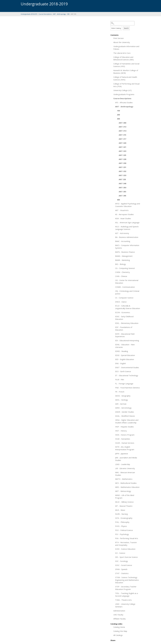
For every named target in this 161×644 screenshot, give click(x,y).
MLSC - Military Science (124, 502)
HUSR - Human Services (125, 443)
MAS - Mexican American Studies (125, 474)
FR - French (120, 392)
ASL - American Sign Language (127, 222)
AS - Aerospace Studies (124, 214)
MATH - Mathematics (124, 479)
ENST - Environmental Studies (127, 367)
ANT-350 (122, 187)
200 (118, 115)
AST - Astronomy (122, 233)
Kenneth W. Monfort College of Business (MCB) (126, 72)
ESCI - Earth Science (123, 371)
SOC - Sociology (121, 561)
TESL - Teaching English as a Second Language (127, 595)
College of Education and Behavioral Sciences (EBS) (124, 58)
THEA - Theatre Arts (123, 600)
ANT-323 (122, 151)
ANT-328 (122, 159)
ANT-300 (122, 123)
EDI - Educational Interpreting (127, 340)
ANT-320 (122, 143)
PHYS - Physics (121, 526)
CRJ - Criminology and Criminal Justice (127, 292)
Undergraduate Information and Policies (126, 48)
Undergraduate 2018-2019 (29, 14)
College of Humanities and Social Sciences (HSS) (126, 65)
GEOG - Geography (123, 396)
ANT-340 (122, 183)
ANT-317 (122, 139)
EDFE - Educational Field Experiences (125, 335)
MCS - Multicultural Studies (126, 483)
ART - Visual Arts (122, 210)
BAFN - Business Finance (125, 252)
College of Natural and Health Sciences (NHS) (125, 78)
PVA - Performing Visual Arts (127, 538)
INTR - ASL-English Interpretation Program (125, 448)
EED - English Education (125, 359)
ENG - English (120, 363)
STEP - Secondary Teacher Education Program (126, 588)
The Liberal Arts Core (122, 53)
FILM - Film (120, 379)
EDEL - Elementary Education (127, 323)
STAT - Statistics (122, 573)
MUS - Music (120, 510)
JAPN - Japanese (122, 454)
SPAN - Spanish (121, 569)
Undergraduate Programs (124, 94)
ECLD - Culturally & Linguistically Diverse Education (128, 307)
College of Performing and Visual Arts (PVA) (126, 85)
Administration (119, 611)
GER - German (121, 404)
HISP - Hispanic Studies (124, 427)
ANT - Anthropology (59, 14)
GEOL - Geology (121, 400)
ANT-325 (122, 155)
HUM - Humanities (123, 439)
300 (68, 14)
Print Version (119, 38)
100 (118, 111)
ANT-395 (122, 196)
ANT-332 (122, 171)
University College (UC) (123, 90)
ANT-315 (122, 135)
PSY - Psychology (122, 534)
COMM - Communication (125, 287)
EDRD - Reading (122, 351)
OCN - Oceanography (124, 518)
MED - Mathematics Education (127, 487)
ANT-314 (122, 131)
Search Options (125, 25)
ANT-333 (122, 175)
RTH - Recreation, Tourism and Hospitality (126, 544)
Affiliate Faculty (119, 619)
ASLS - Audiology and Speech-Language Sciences (127, 228)
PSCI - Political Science (124, 530)
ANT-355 (122, 192)
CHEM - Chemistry (122, 272)
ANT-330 (122, 163)
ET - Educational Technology (127, 375)
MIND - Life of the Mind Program (125, 497)
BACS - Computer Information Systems (127, 247)
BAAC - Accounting (123, 241)
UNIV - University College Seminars (125, 605)
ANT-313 (122, 127)
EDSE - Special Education (125, 355)
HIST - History (121, 431)
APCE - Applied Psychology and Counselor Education (128, 205)
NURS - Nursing (121, 514)
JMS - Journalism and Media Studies (126, 459)
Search (126, 28)
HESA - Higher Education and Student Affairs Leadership (127, 421)
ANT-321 (122, 147)
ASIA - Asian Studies (123, 218)
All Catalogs (118, 635)
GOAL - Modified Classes (125, 416)
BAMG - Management (124, 256)
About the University (122, 42)
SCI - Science (120, 553)
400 (118, 200)
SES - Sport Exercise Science (126, 557)
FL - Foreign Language (124, 384)
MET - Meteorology (123, 491)
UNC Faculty (118, 615)
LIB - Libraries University (125, 468)
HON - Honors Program (125, 435)
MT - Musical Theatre (124, 506)
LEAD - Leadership (123, 464)
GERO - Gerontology (123, 408)
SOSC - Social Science (124, 565)
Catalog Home (119, 627)
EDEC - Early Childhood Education (124, 318)
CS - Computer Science (124, 298)
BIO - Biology (120, 264)
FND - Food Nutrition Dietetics (127, 388)
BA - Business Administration (127, 237)
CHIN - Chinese (121, 276)
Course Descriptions (45, 14)
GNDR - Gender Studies (125, 412)
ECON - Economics (123, 312)
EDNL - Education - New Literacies (125, 346)
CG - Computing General (125, 268)
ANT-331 (122, 167)
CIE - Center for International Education (127, 282)
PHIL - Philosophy (122, 522)
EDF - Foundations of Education (124, 329)
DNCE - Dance (121, 302)
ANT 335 (122, 179)
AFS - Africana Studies (124, 102)
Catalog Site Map (120, 631)
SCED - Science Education (125, 549)
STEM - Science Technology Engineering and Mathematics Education (127, 580)
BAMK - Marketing (123, 260)
